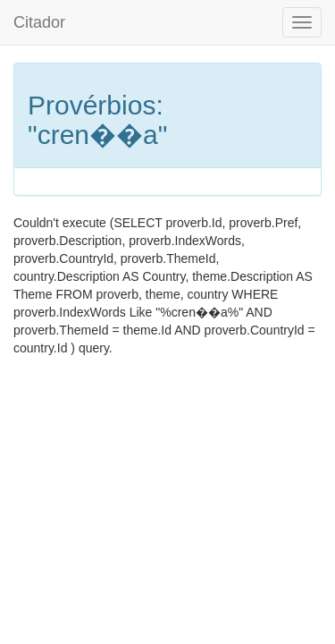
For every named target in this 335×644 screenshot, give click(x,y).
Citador (39, 22)
